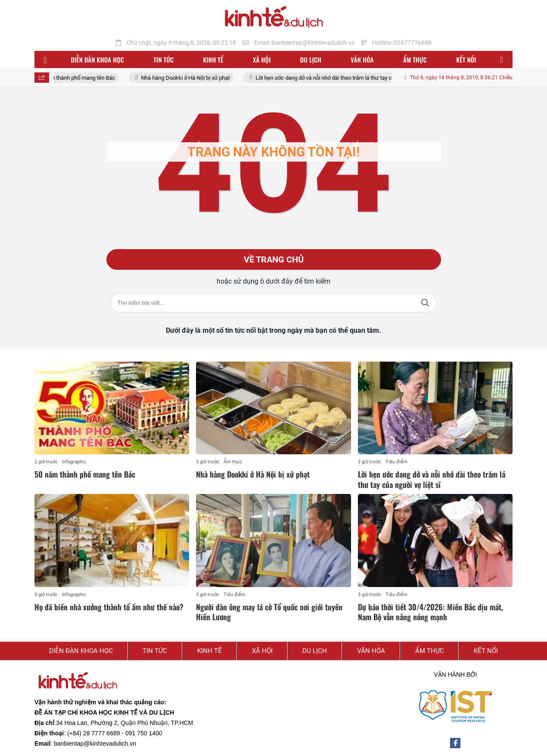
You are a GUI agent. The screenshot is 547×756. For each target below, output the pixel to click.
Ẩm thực (233, 462)
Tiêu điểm (396, 462)
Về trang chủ (274, 259)
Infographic (74, 462)
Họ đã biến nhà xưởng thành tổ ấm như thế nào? (109, 607)
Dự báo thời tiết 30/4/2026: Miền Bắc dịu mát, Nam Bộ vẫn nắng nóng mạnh (430, 612)
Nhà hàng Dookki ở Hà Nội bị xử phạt (195, 78)
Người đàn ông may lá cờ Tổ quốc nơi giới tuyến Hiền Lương (269, 612)
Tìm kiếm (425, 303)
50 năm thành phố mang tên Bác (85, 78)
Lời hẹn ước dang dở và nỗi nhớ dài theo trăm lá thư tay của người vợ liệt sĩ (354, 78)
